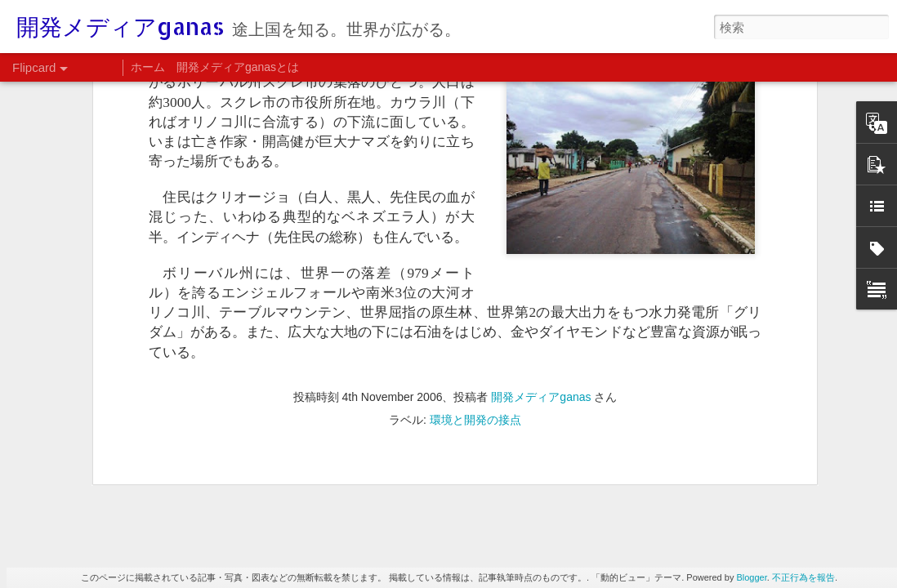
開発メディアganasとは (238, 67)
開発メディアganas (541, 106)
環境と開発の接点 (475, 129)
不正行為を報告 (803, 577)
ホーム (148, 67)
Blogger (751, 577)
